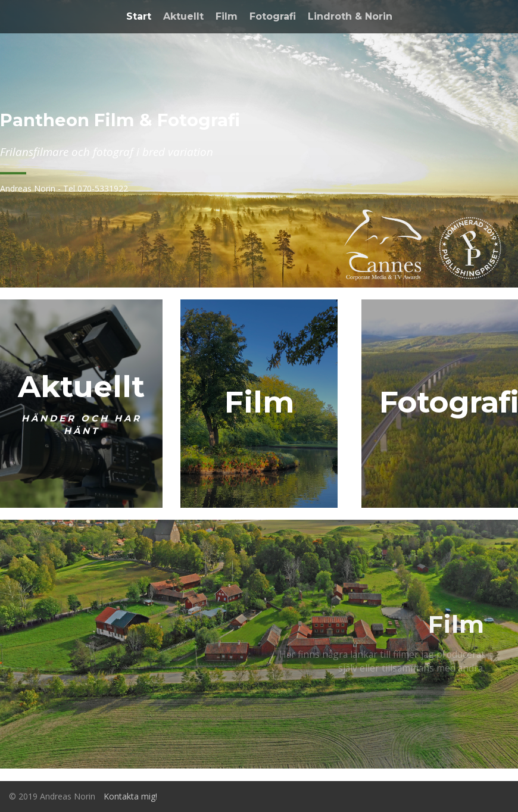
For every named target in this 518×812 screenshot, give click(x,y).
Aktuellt (183, 16)
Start (139, 16)
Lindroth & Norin (350, 16)
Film (227, 16)
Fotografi (273, 16)
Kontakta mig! (130, 796)
